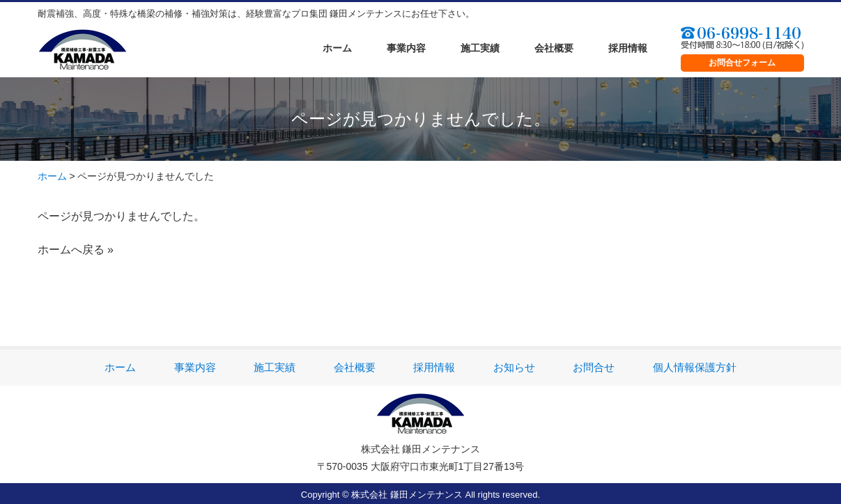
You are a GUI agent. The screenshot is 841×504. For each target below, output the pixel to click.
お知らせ (514, 367)
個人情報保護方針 (695, 367)
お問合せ (594, 367)
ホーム (337, 48)
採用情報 (628, 48)
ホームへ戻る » (76, 250)
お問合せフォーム (742, 63)
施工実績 (480, 48)
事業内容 (406, 48)
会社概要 (554, 48)
